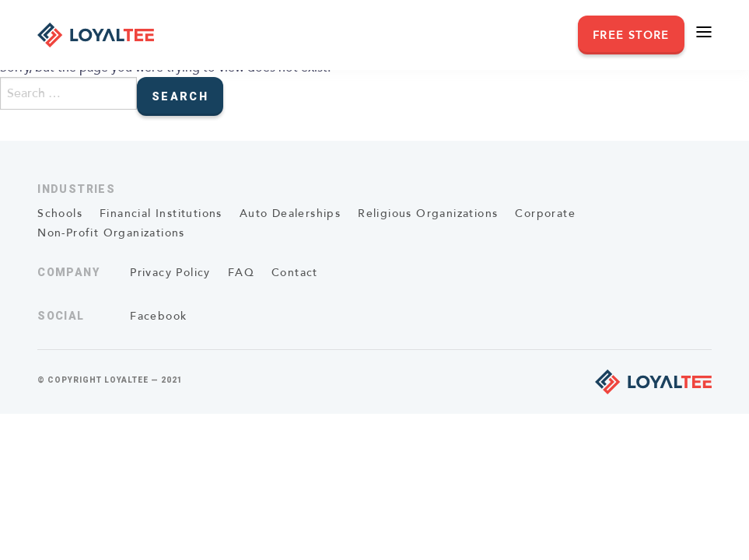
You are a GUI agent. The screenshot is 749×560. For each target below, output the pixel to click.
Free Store (631, 35)
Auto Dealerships (290, 213)
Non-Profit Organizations (111, 233)
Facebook (158, 316)
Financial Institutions (161, 213)
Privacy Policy (170, 273)
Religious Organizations (428, 213)
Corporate (545, 213)
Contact (295, 273)
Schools (60, 213)
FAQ (241, 273)
